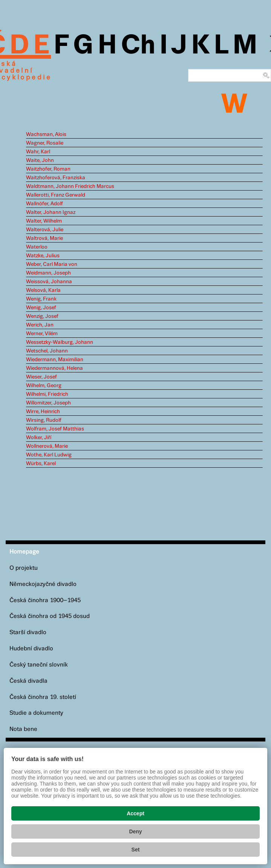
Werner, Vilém (42, 334)
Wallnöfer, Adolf (44, 204)
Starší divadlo (28, 632)
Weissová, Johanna (49, 282)
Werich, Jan (40, 325)
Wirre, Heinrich (43, 412)
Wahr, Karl (38, 152)
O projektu (24, 568)
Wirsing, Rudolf (44, 420)
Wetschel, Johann (47, 351)
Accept (135, 813)
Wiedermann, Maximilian (55, 360)
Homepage (24, 552)
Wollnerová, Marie (47, 446)
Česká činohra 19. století (43, 697)
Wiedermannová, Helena (54, 368)
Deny (135, 831)
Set (136, 850)
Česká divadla (28, 681)
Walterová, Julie (45, 230)
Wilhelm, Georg (44, 386)
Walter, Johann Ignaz (51, 212)
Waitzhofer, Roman (48, 169)
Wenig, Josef (41, 308)
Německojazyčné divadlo (43, 584)
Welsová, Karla (43, 290)
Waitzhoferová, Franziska (56, 178)
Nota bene (23, 729)
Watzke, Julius (43, 256)
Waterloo (37, 247)
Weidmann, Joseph (48, 273)
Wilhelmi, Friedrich (47, 394)
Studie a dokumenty (36, 713)
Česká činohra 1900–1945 (45, 600)
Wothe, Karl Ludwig (49, 455)
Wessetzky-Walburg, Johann (60, 342)
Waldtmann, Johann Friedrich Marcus (70, 186)
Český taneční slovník (39, 665)
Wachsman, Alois (46, 134)
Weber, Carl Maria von (52, 264)
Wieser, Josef (41, 377)
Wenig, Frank (41, 299)
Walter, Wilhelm (44, 221)
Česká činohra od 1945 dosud (50, 616)
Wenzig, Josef (42, 316)
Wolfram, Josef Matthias (55, 429)
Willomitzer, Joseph (48, 403)
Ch (138, 46)
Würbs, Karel (41, 464)
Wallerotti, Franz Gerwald (56, 195)
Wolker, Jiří (39, 438)
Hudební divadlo (31, 649)
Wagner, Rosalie (45, 143)
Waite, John (40, 160)
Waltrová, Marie (44, 238)
